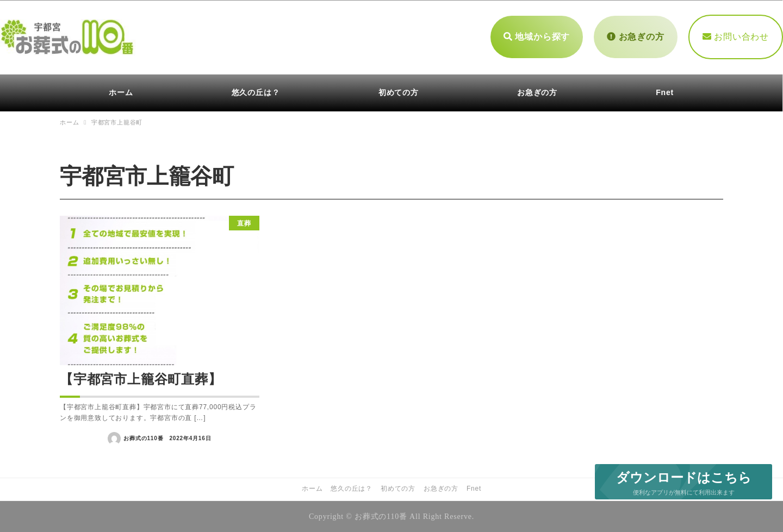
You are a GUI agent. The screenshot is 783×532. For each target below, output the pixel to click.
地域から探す (537, 37)
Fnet (474, 489)
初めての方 (398, 489)
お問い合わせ (736, 37)
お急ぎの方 (635, 37)
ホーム (312, 489)
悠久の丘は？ (352, 489)
